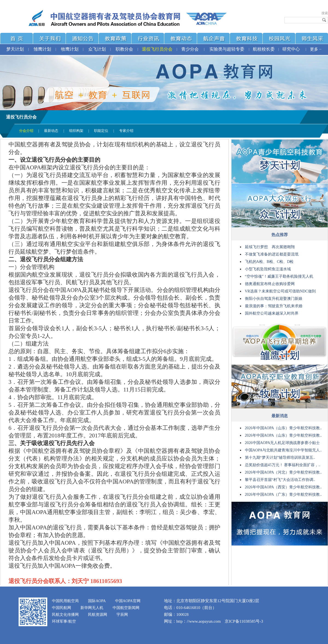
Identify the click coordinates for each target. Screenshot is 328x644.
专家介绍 (126, 131)
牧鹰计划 (70, 49)
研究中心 (291, 49)
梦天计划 (15, 49)
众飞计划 (97, 49)
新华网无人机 (92, 608)
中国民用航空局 (65, 601)
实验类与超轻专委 (227, 49)
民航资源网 (98, 615)
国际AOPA (97, 601)
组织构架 (76, 131)
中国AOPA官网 (128, 601)
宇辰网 (122, 615)
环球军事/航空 (64, 621)
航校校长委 (264, 49)
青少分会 (190, 49)
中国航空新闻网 (126, 608)
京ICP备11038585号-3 (244, 621)
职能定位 (101, 131)
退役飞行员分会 (157, 49)
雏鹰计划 (42, 49)
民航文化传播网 (65, 615)
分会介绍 (26, 131)
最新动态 (51, 131)
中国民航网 (61, 608)
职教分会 (124, 49)
